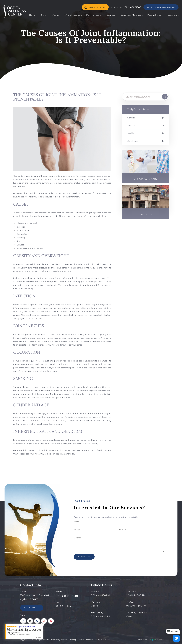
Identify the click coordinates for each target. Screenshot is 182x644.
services (132, 126)
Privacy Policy (100, 639)
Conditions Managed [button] (131, 15)
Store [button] (44, 15)
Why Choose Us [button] (72, 15)
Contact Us (173, 15)
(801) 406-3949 (126, 7)
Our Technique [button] (93, 15)
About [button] (56, 15)
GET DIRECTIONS (30, 608)
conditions (133, 142)
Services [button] (111, 15)
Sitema (73, 639)
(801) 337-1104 (63, 606)
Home (32, 15)
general (131, 118)
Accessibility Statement (60, 639)
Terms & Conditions (85, 639)
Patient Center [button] (155, 15)
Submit (82, 557)
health (131, 134)
